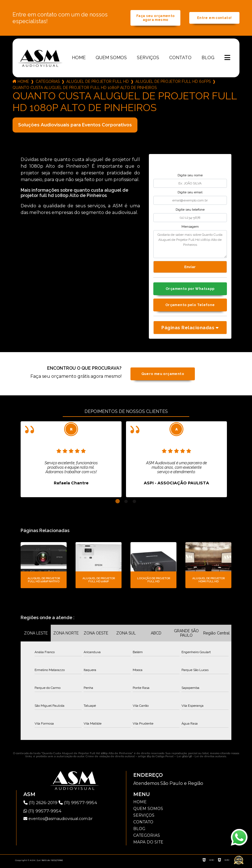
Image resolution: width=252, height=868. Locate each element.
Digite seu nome (190, 177)
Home (79, 59)
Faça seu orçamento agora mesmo (155, 19)
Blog (208, 59)
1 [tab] (118, 504)
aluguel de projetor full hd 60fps (173, 83)
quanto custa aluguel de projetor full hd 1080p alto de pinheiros (85, 89)
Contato (180, 59)
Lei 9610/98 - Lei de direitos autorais (201, 759)
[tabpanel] (71, 462)
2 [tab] (126, 504)
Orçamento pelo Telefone (190, 308)
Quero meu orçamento (163, 377)
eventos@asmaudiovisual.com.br (58, 821)
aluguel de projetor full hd (98, 83)
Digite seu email (190, 194)
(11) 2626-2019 (42, 805)
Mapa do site (148, 845)
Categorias (48, 83)
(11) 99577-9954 (80, 805)
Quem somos (111, 59)
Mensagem (190, 228)
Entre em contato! (214, 19)
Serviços (148, 59)
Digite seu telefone (190, 211)
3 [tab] (134, 504)
